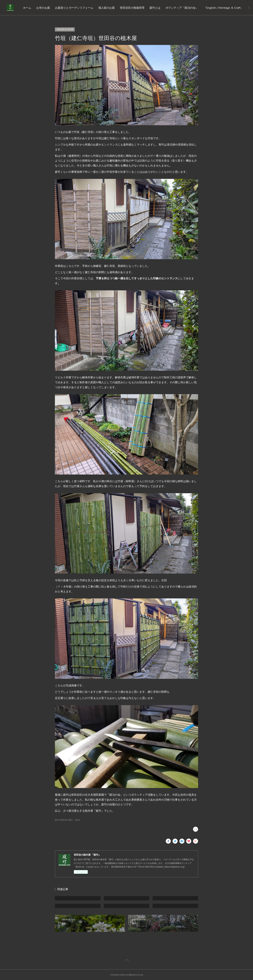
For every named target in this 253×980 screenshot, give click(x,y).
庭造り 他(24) (74, 820)
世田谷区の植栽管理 (164, 8)
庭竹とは (187, 8)
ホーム (59, 8)
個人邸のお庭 (139, 8)
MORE (239, 8)
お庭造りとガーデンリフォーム (106, 8)
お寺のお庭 (75, 8)
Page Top (126, 961)
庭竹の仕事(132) (61, 820)
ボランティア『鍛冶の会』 (214, 8)
